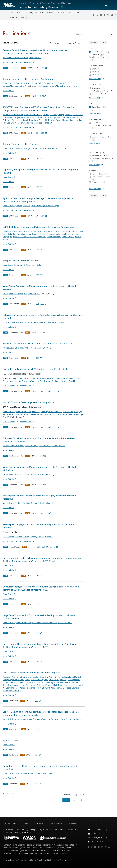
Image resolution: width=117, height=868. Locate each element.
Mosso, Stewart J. (73, 688)
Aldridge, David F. (68, 381)
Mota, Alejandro (17, 86)
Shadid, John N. (61, 234)
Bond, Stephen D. (68, 414)
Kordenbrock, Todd (25, 120)
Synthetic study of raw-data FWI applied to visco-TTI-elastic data (36, 369)
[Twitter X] (97, 15)
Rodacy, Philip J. (37, 474)
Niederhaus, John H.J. (12, 691)
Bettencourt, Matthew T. (13, 115)
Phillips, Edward (65, 115)
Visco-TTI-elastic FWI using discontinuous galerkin (29, 402)
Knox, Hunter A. (31, 322)
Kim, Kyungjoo (19, 234)
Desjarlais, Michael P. (28, 688)
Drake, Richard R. (40, 677)
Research (23, 3)
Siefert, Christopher (28, 123)
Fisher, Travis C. (72, 86)
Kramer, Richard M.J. (33, 115)
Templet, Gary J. (55, 120)
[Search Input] (94, 34)
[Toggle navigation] (4, 15)
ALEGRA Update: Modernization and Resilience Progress (31, 673)
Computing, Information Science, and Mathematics (52, 3)
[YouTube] (101, 15)
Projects (50, 12)
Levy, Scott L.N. (41, 120)
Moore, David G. (10, 294)
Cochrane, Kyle (12, 688)
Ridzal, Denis (42, 86)
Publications (74, 12)
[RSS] (109, 847)
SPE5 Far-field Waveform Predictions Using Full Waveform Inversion (38, 343)
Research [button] (21, 12)
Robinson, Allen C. (10, 677)
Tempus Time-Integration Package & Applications (28, 79)
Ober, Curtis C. (35, 58)
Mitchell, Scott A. (52, 414)
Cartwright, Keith (50, 115)
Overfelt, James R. (55, 378)
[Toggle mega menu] (113, 5)
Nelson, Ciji (22, 294)
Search (24, 17)
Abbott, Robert (59, 446)
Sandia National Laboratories (16, 845)
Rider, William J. (46, 685)
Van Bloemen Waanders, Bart (15, 58)
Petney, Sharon (26, 677)
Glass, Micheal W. (45, 123)
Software (61, 12)
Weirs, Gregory (55, 677)
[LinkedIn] (112, 15)
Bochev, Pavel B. (63, 682)
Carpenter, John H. (16, 680)
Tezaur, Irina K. (51, 83)
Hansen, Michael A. (57, 86)
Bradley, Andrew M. (38, 237)
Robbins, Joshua (66, 680)
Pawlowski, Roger (23, 83)
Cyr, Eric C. (62, 148)
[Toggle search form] (106, 5)
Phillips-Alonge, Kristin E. (13, 322)
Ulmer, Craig (11, 120)
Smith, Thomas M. (39, 378)
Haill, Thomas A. (60, 685)
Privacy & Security (23, 832)
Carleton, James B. (62, 231)
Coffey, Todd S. (37, 206)
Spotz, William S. (54, 237)
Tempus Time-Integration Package (21, 144)
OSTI (44, 68)
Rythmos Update (11, 740)
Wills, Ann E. (32, 682)
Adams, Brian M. (69, 677)
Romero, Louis (75, 719)
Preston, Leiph (45, 322)
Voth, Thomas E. (58, 688)
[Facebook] (94, 15)
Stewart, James (19, 685)
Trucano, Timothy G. (47, 682)
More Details (27, 62)
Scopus (57, 391)
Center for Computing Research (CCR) (43, 7)
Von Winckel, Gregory (72, 412)
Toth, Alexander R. (21, 237)
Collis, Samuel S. (70, 378)
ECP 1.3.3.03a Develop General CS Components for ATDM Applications (38, 227)
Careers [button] (12, 17)
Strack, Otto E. (20, 682)
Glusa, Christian (12, 123)
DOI (38, 68)
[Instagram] (108, 15)
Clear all (104, 42)
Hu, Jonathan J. (69, 120)
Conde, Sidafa (38, 83)
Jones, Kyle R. (8, 719)
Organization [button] (36, 12)
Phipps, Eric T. (64, 83)
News (11, 12)
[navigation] (57, 43)
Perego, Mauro (47, 234)
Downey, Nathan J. (52, 381)
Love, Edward (44, 688)
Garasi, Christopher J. (34, 680)
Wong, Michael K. (51, 680)
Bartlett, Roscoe (23, 206)
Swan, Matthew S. (28, 117)
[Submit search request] (112, 34)
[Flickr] (105, 15)
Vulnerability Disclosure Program (53, 860)
